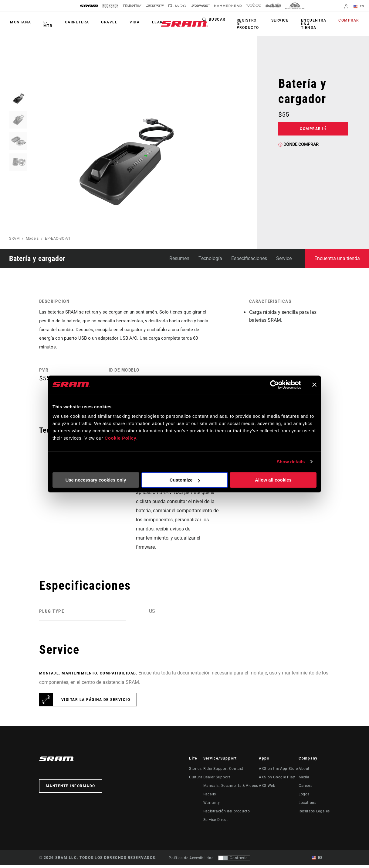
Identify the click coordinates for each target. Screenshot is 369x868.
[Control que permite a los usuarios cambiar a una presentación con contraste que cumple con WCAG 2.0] (234, 860)
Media (304, 780)
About (304, 771)
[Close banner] (314, 385)
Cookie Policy (120, 438)
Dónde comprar (298, 144)
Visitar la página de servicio (96, 702)
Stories (195, 771)
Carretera (72, 22)
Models (32, 238)
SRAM (14, 238)
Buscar (225, 21)
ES (360, 7)
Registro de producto (255, 24)
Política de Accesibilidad (191, 860)
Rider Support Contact (223, 771)
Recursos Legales (314, 814)
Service (285, 21)
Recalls (210, 797)
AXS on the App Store (278, 771)
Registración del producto (227, 814)
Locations (308, 805)
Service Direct (216, 822)
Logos (304, 797)
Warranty (212, 805)
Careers (305, 788)
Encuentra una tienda (317, 24)
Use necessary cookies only (96, 480)
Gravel (103, 22)
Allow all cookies (273, 480)
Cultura (196, 780)
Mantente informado (71, 789)
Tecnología (210, 258)
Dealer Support (217, 780)
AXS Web (267, 788)
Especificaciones (249, 258)
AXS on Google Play (277, 780)
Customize (185, 480)
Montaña (20, 22)
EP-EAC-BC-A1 (58, 238)
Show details (291, 462)
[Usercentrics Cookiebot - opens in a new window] (274, 385)
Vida (126, 22)
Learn (149, 22)
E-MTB (45, 24)
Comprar (350, 21)
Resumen (179, 258)
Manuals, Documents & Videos (231, 788)
